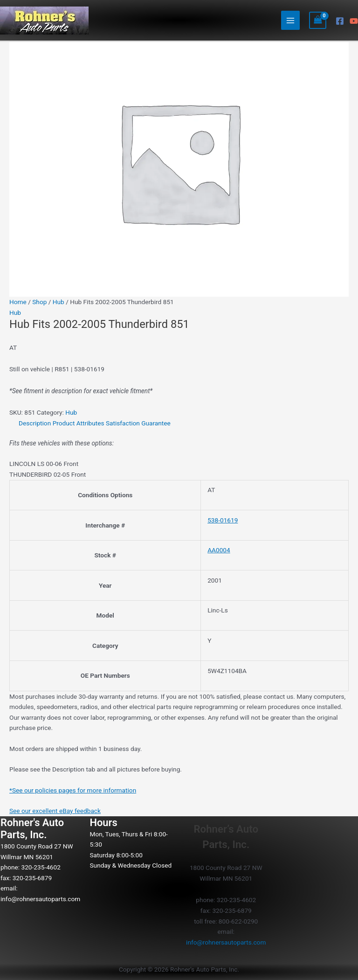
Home (18, 302)
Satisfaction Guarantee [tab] (138, 423)
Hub (59, 302)
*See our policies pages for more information (73, 790)
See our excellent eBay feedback (55, 811)
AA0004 (219, 550)
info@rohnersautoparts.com (40, 899)
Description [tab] (35, 423)
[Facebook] (340, 21)
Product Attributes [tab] (79, 423)
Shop (39, 302)
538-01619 (223, 520)
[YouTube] (354, 21)
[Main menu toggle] (291, 20)
